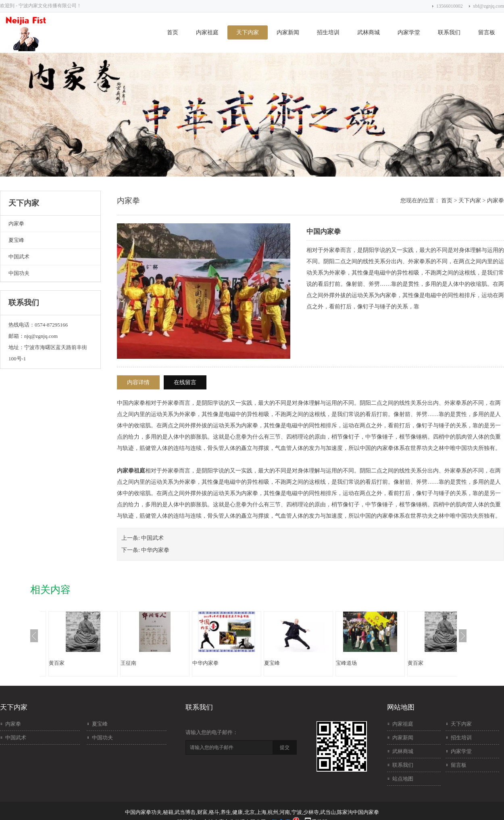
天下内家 (248, 32)
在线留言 (185, 382)
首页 (173, 32)
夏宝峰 (16, 240)
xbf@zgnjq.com (488, 6)
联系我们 (449, 32)
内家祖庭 (207, 32)
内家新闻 (288, 32)
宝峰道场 (346, 663)
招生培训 (328, 32)
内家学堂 (409, 32)
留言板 (487, 32)
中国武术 (19, 257)
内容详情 (138, 382)
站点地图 (403, 779)
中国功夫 (19, 273)
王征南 (128, 663)
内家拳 (16, 224)
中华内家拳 (155, 550)
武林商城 (369, 32)
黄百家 (57, 663)
